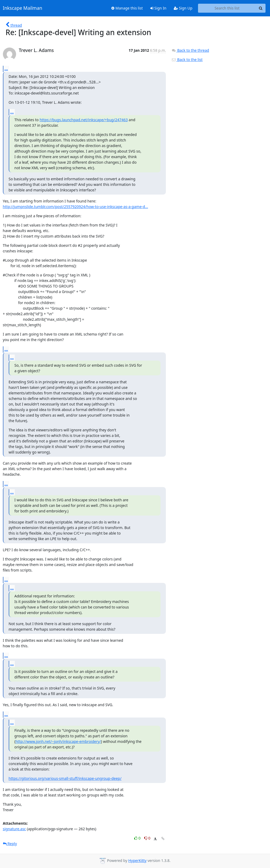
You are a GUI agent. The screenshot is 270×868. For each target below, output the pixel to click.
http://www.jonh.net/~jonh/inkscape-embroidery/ (58, 741)
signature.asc (15, 829)
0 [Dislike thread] (147, 838)
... (6, 69)
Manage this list (127, 8)
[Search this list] (227, 8)
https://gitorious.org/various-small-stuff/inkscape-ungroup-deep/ (65, 778)
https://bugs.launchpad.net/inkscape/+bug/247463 (84, 120)
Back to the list (187, 60)
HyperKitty (137, 860)
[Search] (261, 8)
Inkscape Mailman (23, 8)
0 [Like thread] (138, 838)
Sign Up (183, 8)
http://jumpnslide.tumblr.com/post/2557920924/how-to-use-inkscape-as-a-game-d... (76, 207)
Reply (10, 844)
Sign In (158, 8)
